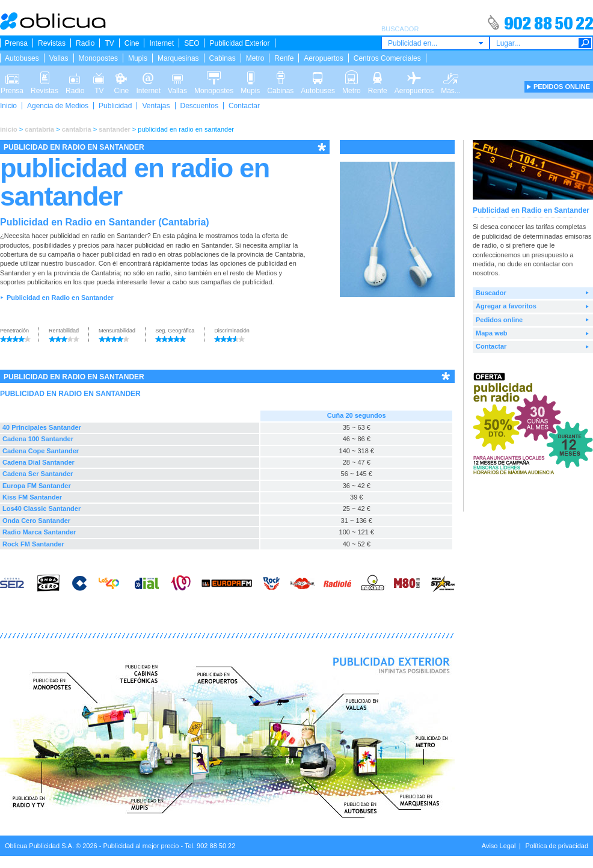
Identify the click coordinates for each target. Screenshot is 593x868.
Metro (255, 58)
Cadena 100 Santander (38, 439)
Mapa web (492, 333)
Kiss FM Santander (32, 497)
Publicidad (115, 106)
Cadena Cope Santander (41, 451)
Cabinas (223, 58)
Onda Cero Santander (36, 521)
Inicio (8, 106)
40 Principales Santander (42, 427)
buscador (80, 263)
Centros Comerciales (387, 58)
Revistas (52, 43)
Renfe (284, 58)
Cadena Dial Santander (38, 462)
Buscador (491, 293)
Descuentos (199, 106)
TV (109, 43)
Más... (451, 77)
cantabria (39, 129)
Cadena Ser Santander (38, 474)
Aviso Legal (499, 846)
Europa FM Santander (37, 486)
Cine (132, 43)
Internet (161, 43)
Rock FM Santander (33, 544)
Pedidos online (499, 320)
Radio (85, 43)
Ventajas (156, 106)
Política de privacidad (557, 846)
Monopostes (98, 58)
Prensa (16, 43)
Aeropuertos (323, 58)
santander (115, 129)
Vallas (59, 58)
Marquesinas (178, 58)
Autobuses (22, 58)
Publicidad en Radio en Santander (60, 298)
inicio (9, 129)
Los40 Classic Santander (41, 509)
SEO (192, 43)
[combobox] (435, 43)
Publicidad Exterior (239, 43)
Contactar (244, 106)
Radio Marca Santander (39, 532)
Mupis (138, 58)
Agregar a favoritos (506, 306)
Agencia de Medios (58, 106)
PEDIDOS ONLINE (562, 87)
